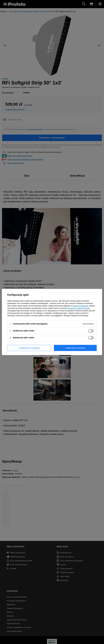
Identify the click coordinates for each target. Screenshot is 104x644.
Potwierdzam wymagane (29, 348)
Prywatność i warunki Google (78, 308)
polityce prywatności (81, 306)
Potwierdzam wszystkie (75, 348)
